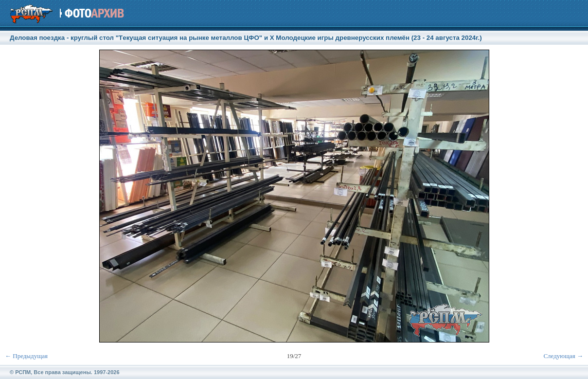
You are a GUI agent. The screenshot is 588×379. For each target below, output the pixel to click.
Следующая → (563, 356)
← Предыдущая (26, 356)
